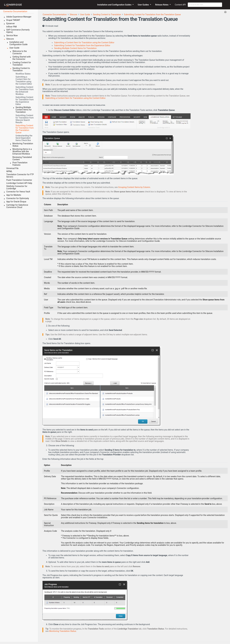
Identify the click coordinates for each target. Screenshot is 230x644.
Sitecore (73, 15)
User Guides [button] (144, 5)
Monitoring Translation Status (63, 631)
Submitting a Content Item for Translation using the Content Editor (84, 43)
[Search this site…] (205, 5)
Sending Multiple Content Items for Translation (75, 48)
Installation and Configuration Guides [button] (115, 5)
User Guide (85, 15)
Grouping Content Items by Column (134, 187)
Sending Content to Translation (107, 15)
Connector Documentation (55, 15)
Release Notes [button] (162, 5)
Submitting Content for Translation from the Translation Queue (152, 15)
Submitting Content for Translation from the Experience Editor (82, 45)
